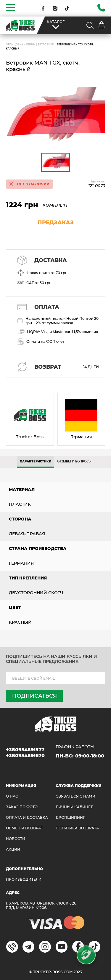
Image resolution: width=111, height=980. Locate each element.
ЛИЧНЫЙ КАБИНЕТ (74, 807)
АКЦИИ (13, 849)
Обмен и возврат (24, 828)
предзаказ (56, 223)
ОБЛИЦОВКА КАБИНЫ (21, 45)
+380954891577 (25, 750)
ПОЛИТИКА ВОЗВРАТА (77, 828)
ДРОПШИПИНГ (70, 817)
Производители (24, 879)
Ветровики (46, 45)
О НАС (12, 796)
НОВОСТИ (16, 839)
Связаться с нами (75, 796)
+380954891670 (25, 756)
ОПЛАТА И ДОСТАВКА (27, 817)
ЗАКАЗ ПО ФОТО (22, 807)
